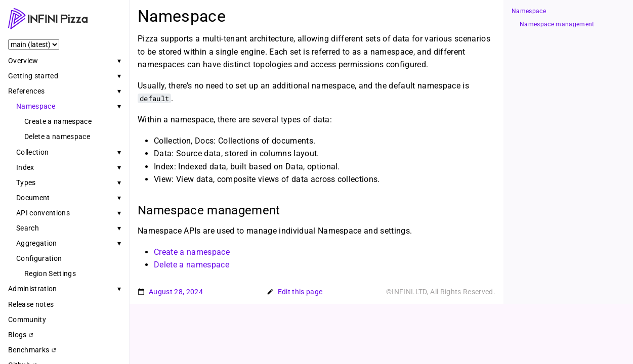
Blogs (21, 335)
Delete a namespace (57, 136)
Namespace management (557, 25)
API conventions (43, 213)
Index (25, 167)
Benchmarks (32, 350)
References (26, 91)
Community (27, 320)
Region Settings (50, 274)
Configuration (39, 258)
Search (28, 228)
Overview (23, 61)
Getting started (33, 76)
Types (26, 183)
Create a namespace (58, 121)
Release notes (31, 304)
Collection (32, 152)
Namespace (36, 106)
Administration (33, 289)
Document (33, 198)
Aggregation (37, 243)
